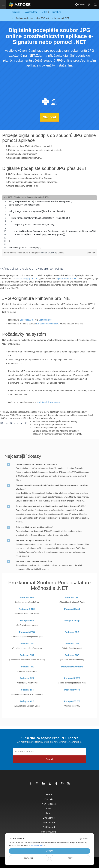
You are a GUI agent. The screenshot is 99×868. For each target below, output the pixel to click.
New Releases (49, 804)
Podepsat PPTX (72, 678)
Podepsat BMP (27, 597)
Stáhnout (50, 117)
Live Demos (49, 818)
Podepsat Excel (72, 609)
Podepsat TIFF (27, 690)
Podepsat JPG (72, 632)
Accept (49, 851)
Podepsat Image (72, 620)
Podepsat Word (72, 690)
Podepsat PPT (27, 678)
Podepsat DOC (72, 597)
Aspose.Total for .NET (66, 279)
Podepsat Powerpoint (72, 667)
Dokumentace (45, 320)
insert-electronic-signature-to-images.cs (22, 253)
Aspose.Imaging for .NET (27, 279)
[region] (49, 225)
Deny (70, 858)
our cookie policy (38, 845)
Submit (50, 759)
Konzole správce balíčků (48, 324)
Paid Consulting (49, 832)
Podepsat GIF (27, 620)
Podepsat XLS (27, 701)
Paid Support (49, 827)
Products (49, 799)
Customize (29, 858)
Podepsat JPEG (27, 632)
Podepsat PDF (72, 655)
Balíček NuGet (27, 320)
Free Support (49, 822)
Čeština (80, 4)
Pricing (49, 808)
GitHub (61, 253)
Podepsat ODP (27, 643)
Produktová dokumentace (48, 402)
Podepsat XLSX (72, 701)
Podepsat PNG (27, 667)
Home (49, 794)
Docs (49, 813)
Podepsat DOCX (27, 609)
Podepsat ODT (27, 655)
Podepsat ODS (72, 643)
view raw (91, 253)
